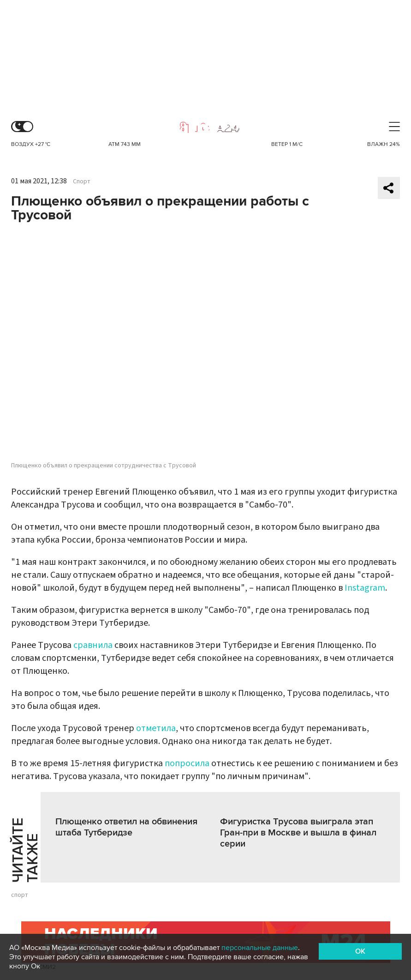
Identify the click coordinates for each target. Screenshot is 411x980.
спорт (20, 895)
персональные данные (260, 948)
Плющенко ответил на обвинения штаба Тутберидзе (126, 827)
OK (360, 951)
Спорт (82, 181)
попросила (188, 763)
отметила (156, 728)
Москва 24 (206, 127)
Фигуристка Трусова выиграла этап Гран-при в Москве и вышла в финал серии (298, 833)
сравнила (93, 645)
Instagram (365, 588)
